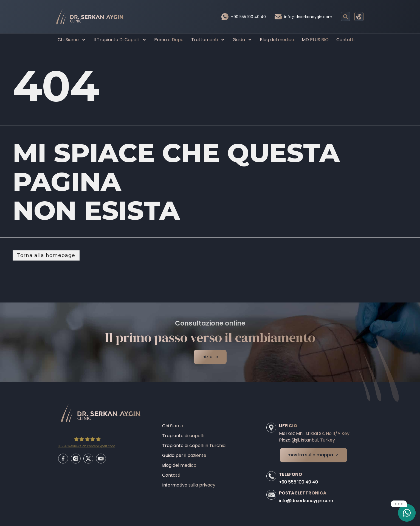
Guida (242, 40)
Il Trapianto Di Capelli (120, 40)
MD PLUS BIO (315, 40)
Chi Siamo (72, 40)
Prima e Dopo (169, 40)
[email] (407, 513)
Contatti (345, 40)
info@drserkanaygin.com (308, 17)
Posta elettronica (303, 493)
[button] (346, 17)
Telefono (291, 474)
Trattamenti (208, 40)
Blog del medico (277, 40)
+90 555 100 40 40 (248, 17)
